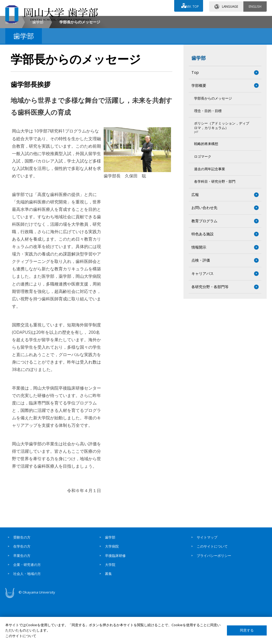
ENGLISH (255, 5)
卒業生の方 (22, 600)
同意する (247, 630)
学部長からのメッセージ (213, 143)
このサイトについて (212, 591)
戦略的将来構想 (206, 188)
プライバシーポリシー (214, 600)
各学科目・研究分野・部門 (215, 226)
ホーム (11, 67)
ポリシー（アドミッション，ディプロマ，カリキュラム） (222, 172)
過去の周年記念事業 (210, 214)
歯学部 (38, 67)
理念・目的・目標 (208, 155)
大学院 (110, 609)
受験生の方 (22, 582)
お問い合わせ (127, 20)
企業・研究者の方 (27, 609)
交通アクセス (174, 20)
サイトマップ (207, 582)
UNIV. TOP (190, 5)
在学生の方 (22, 591)
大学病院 (112, 591)
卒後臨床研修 (115, 600)
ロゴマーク (203, 201)
